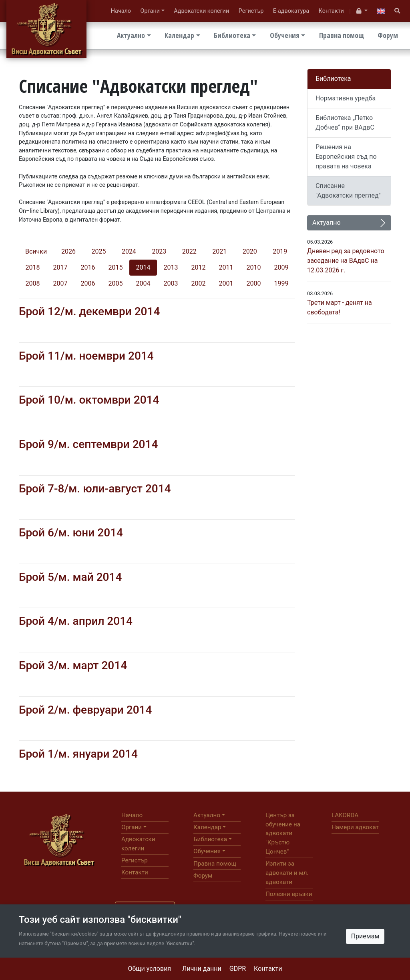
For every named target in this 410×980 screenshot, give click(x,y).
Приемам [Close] (365, 936)
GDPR (238, 969)
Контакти (268, 969)
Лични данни (202, 969)
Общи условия (150, 969)
